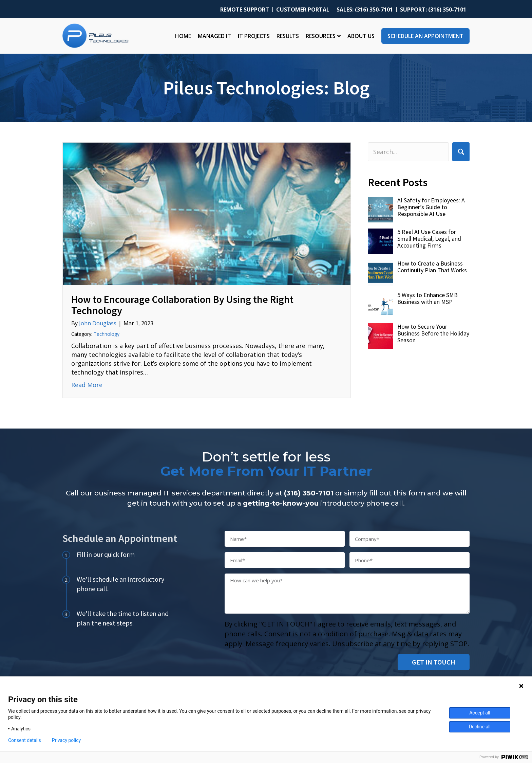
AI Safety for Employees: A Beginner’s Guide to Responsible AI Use (431, 207)
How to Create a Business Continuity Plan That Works (432, 267)
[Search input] (408, 152)
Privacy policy (66, 740)
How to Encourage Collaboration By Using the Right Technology (182, 305)
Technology (107, 334)
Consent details (25, 740)
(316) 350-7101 (309, 493)
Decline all (480, 727)
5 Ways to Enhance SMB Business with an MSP (427, 298)
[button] (461, 152)
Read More (87, 385)
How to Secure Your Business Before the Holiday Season (433, 333)
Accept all (480, 713)
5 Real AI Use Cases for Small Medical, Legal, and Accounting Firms (429, 239)
